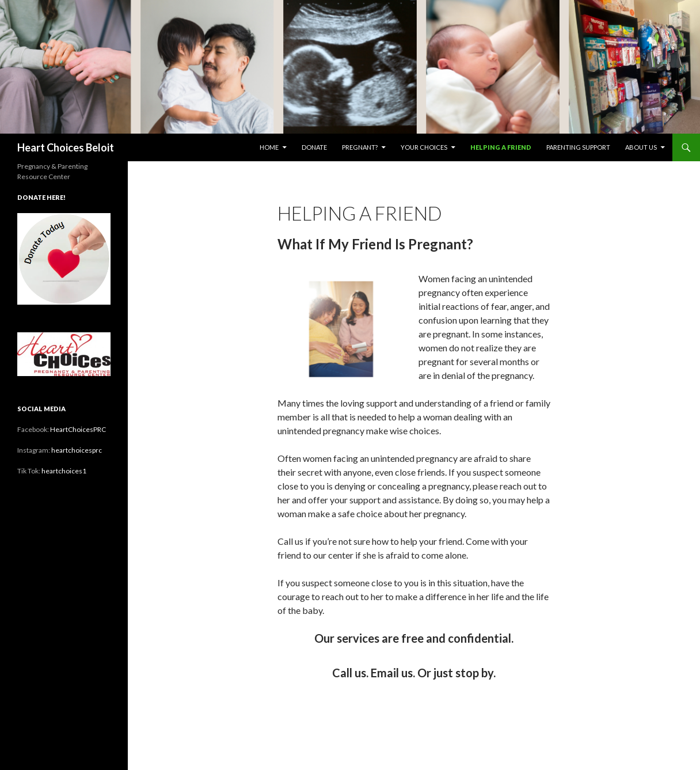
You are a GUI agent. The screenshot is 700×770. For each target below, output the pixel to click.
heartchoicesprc (77, 450)
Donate (314, 147)
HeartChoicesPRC (78, 429)
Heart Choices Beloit (66, 147)
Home (269, 147)
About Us (641, 147)
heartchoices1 (64, 471)
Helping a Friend (501, 147)
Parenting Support (578, 147)
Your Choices (424, 147)
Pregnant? (360, 147)
